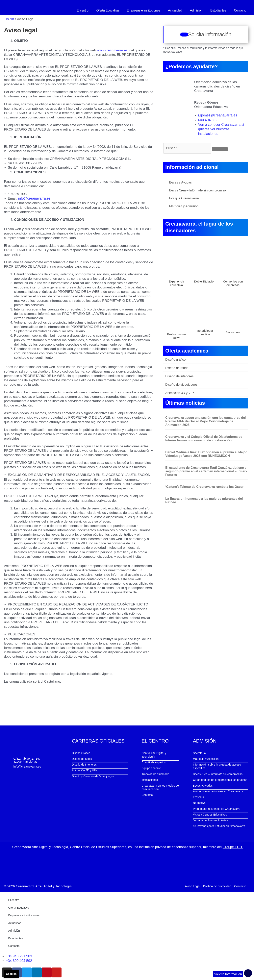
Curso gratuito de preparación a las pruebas (220, 779)
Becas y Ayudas (181, 182)
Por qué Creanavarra (184, 198)
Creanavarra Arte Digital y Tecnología (44, 885)
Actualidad (175, 10)
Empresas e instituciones (143, 10)
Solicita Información (227, 974)
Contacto (240, 10)
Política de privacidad (217, 885)
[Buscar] (220, 149)
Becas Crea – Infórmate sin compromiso (198, 190)
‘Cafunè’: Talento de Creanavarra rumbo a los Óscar (204, 486)
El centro (83, 10)
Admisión (196, 10)
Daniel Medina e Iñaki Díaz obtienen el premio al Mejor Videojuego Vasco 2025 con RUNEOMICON (206, 454)
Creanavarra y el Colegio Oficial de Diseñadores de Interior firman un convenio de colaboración (204, 438)
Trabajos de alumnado (155, 774)
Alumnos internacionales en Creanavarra (218, 791)
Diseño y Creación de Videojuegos (93, 776)
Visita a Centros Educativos (210, 814)
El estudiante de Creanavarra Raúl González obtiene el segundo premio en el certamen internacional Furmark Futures (206, 471)
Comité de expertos (154, 762)
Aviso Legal (193, 885)
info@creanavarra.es (34, 198)
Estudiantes (218, 10)
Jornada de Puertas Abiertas (210, 820)
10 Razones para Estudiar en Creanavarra (219, 826)
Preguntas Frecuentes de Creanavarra (217, 808)
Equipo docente (151, 768)
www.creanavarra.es (112, 50)
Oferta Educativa (108, 10)
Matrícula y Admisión (184, 206)
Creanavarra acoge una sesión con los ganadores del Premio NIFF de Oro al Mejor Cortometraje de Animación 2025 (205, 421)
